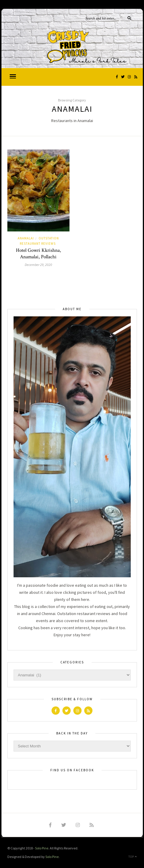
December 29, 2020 (38, 265)
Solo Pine (42, 848)
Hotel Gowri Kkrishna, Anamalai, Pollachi (38, 254)
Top (133, 857)
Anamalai (26, 238)
